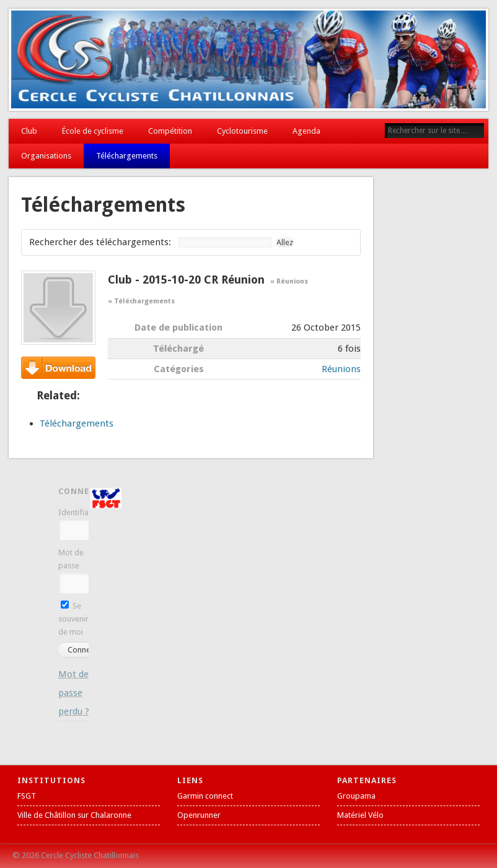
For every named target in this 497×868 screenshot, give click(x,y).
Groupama (356, 796)
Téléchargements (127, 156)
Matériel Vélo (360, 815)
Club (29, 131)
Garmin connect (205, 796)
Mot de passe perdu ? (74, 693)
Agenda (306, 131)
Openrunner (199, 815)
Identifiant (77, 512)
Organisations (46, 156)
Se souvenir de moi (73, 619)
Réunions (341, 369)
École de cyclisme (93, 131)
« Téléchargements (141, 301)
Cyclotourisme (242, 131)
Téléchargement (58, 368)
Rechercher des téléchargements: (100, 242)
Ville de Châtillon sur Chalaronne (74, 815)
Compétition (170, 131)
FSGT (27, 796)
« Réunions (289, 281)
